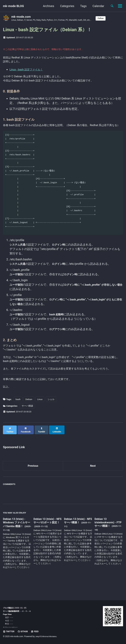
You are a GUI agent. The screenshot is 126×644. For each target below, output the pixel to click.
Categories (66, 6)
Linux (40, 416)
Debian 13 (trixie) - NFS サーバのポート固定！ (47, 537)
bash (18, 416)
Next (93, 480)
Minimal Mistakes (51, 637)
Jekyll (38, 637)
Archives (47, 6)
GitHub (24, 632)
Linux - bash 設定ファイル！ (28, 71)
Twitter (9, 632)
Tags (82, 6)
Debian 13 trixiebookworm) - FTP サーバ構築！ (106, 537)
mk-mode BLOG (13, 6)
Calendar (97, 6)
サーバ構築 (27, 422)
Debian (29, 416)
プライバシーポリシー (12, 627)
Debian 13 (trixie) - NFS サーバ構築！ (76, 535)
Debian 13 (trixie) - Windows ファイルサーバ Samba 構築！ (17, 537)
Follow (110, 18)
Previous (33, 480)
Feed (38, 632)
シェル (51, 416)
